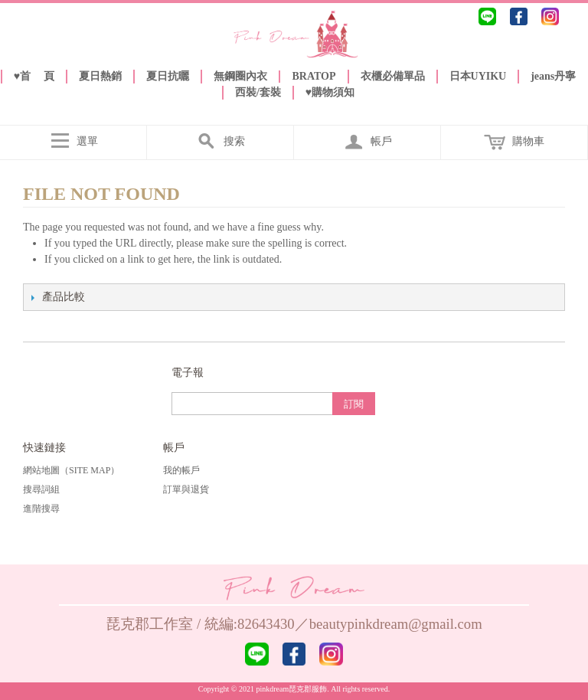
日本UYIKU (478, 76)
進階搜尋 (41, 509)
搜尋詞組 (41, 489)
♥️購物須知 (330, 92)
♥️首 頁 (34, 76)
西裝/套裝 (258, 92)
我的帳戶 (181, 470)
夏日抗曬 (168, 76)
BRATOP (314, 76)
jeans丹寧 (553, 76)
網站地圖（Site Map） (71, 470)
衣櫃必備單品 (393, 76)
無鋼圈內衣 (240, 76)
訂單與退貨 (186, 489)
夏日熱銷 (100, 76)
